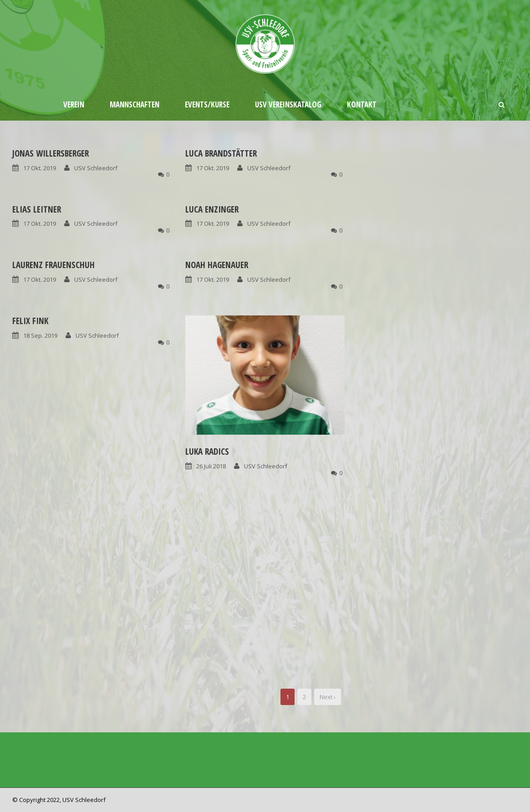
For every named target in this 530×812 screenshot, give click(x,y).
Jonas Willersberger (51, 153)
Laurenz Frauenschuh (54, 265)
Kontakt (362, 104)
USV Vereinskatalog (288, 104)
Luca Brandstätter (221, 153)
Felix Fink (30, 321)
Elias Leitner (37, 209)
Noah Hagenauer (217, 265)
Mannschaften (135, 104)
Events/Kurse (207, 104)
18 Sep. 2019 (40, 335)
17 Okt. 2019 (40, 168)
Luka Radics (207, 452)
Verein (74, 104)
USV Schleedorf (96, 168)
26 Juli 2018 (211, 466)
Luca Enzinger (212, 209)
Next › (328, 697)
